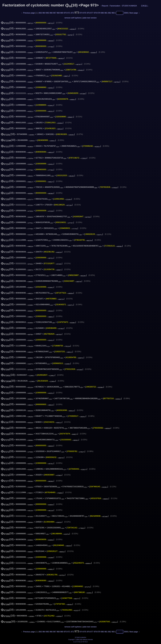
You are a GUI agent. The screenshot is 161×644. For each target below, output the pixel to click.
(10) (7, 23)
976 (88, 13)
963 (40, 13)
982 (110, 13)
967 (55, 13)
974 (81, 13)
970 (65, 13)
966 (51, 13)
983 (113, 13)
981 (106, 13)
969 (62, 13)
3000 (126, 13)
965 (47, 13)
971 (69, 13)
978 (95, 13)
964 (44, 13)
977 (92, 13)
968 (58, 13)
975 (85, 13)
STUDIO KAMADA (129, 6)
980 (102, 13)
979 (99, 13)
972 (72, 13)
